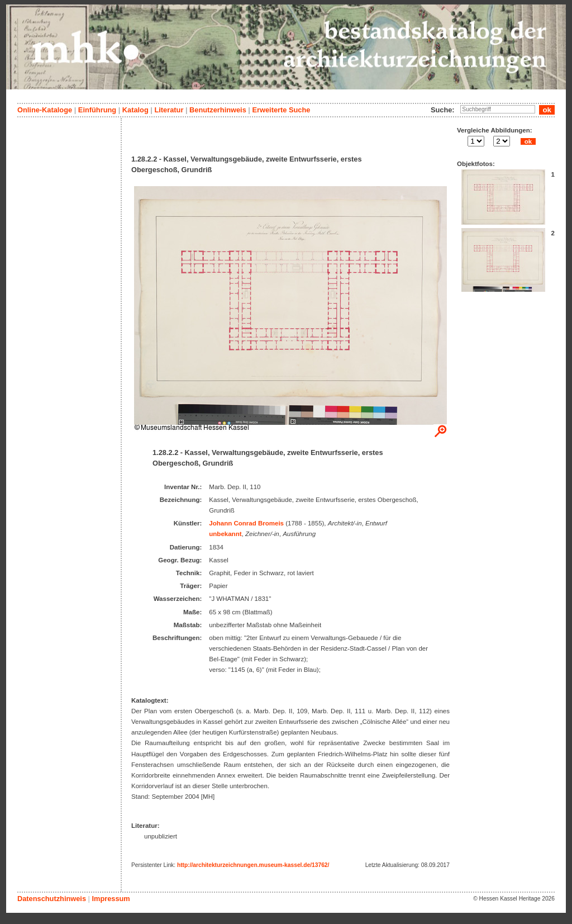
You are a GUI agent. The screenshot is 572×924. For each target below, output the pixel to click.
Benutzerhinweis (218, 110)
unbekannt (225, 534)
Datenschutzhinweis (52, 899)
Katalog (135, 110)
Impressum (111, 899)
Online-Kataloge (45, 110)
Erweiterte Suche (281, 110)
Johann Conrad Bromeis (246, 523)
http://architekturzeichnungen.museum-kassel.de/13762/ (253, 865)
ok (528, 141)
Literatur (169, 110)
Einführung (97, 110)
